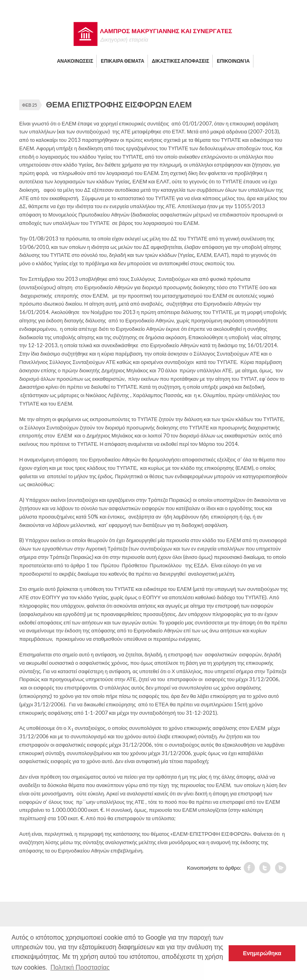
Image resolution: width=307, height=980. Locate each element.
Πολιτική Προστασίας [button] (80, 967)
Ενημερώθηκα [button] (262, 953)
